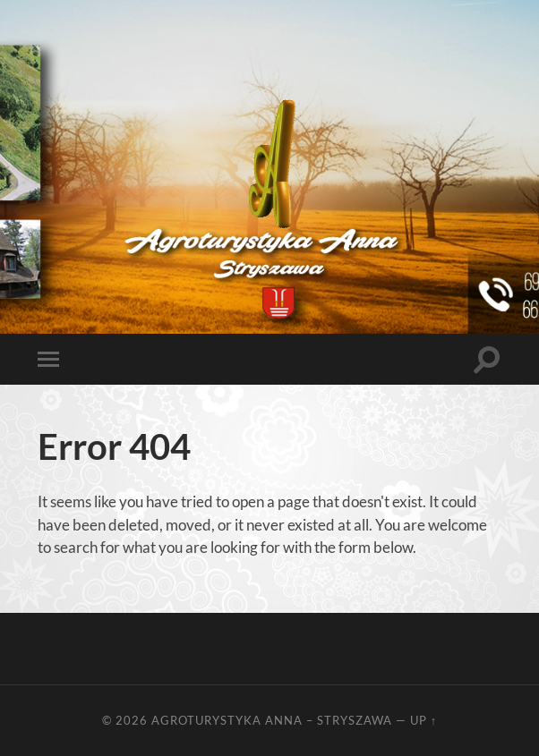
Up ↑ (423, 720)
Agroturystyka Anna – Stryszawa (272, 720)
